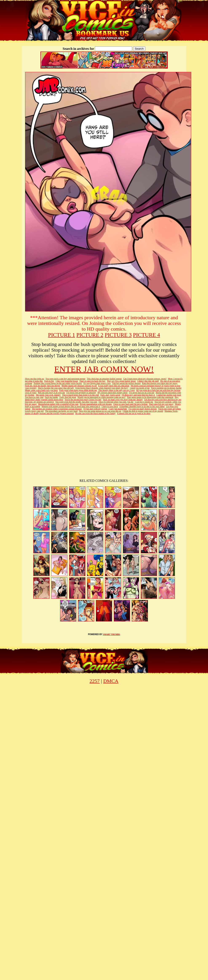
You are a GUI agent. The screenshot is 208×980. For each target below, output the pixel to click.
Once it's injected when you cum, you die (116, 402)
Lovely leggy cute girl (34, 411)
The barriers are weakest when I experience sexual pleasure (57, 409)
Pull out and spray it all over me (51, 393)
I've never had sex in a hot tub (142, 393)
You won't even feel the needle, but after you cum (76, 402)
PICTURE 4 (146, 335)
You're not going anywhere (169, 409)
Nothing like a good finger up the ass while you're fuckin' (58, 383)
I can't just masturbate (118, 409)
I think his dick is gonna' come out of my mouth (143, 411)
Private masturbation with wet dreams (96, 404)
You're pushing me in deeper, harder (166, 388)
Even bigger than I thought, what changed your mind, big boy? (102, 388)
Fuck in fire (49, 381)
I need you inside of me (140, 388)
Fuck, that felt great (68, 397)
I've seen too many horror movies (143, 409)
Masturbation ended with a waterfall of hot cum (58, 404)
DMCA (111, 681)
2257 (95, 681)
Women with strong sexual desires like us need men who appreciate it (71, 406)
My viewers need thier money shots (112, 393)
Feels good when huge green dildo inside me (78, 390)
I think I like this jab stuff (148, 381)
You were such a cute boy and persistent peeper (65, 379)
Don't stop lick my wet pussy (161, 404)
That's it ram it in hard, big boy (93, 381)
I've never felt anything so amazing (81, 393)
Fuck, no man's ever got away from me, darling (123, 399)
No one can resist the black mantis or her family (95, 413)
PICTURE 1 (62, 335)
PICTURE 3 (118, 335)
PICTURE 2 (90, 335)
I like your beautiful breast (67, 381)
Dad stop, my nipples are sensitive (40, 402)
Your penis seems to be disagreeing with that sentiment (150, 397)
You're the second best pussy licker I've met (83, 399)
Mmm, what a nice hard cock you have (42, 390)
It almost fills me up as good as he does (134, 413)
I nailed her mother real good (169, 395)
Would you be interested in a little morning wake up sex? (101, 397)
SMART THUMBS (111, 634)
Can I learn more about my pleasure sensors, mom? (145, 379)
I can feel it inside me (144, 402)
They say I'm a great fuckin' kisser (121, 381)
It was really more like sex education (114, 386)
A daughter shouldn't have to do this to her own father (142, 406)
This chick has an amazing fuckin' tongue (104, 379)
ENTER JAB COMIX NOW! (104, 369)
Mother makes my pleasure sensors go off (79, 386)
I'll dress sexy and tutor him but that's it (138, 395)
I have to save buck (110, 406)
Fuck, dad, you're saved (110, 395)
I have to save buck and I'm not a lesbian (131, 404)
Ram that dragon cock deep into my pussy (160, 383)
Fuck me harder (52, 397)
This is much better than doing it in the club (81, 395)
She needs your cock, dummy (48, 395)
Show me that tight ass (35, 379)
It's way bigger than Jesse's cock (97, 383)
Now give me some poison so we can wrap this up (100, 411)
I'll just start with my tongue (95, 409)
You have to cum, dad (34, 397)
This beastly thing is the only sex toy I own (116, 390)
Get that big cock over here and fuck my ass (163, 399)
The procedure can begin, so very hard (61, 411)
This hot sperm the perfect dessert (126, 383)
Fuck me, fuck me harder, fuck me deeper (43, 386)
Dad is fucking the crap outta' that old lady (56, 388)
